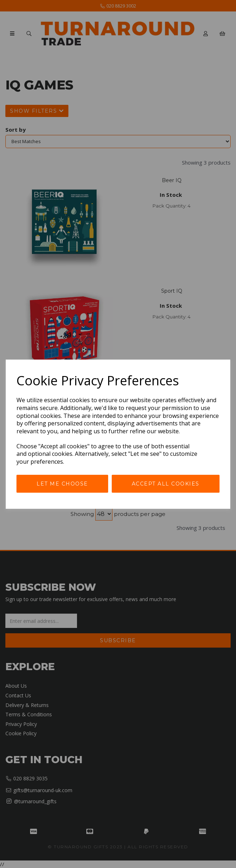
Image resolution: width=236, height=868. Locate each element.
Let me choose (62, 484)
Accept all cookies (166, 484)
